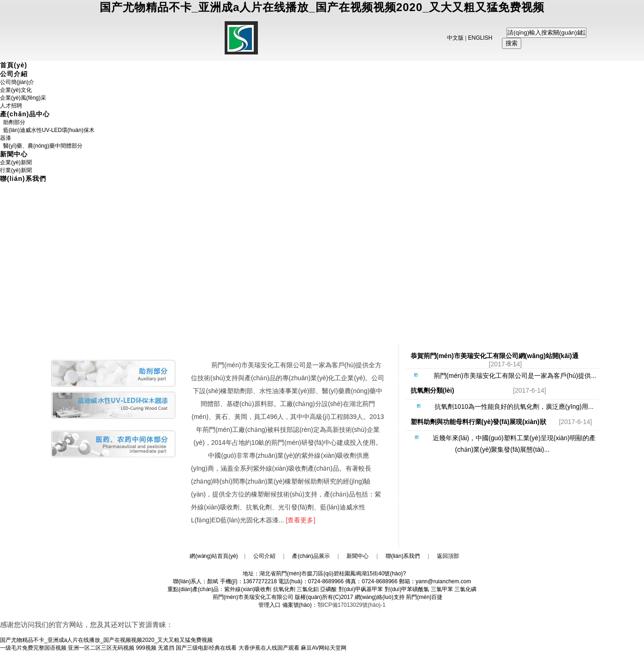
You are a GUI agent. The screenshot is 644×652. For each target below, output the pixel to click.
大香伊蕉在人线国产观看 (269, 648)
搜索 (512, 43)
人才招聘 (11, 106)
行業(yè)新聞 (16, 170)
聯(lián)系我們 (23, 179)
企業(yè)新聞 (16, 162)
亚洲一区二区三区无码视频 (101, 648)
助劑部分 (13, 122)
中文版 (455, 38)
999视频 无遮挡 (155, 648)
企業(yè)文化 (16, 90)
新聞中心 (14, 154)
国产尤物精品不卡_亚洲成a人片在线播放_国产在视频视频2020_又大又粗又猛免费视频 (322, 7)
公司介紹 (14, 74)
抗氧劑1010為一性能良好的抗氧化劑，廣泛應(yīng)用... (505, 407)
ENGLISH (480, 38)
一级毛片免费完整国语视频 (33, 648)
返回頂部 (448, 556)
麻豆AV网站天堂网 (324, 648)
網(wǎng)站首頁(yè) (214, 556)
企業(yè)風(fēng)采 (23, 98)
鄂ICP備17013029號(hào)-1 (352, 605)
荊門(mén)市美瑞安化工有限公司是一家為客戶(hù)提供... (505, 376)
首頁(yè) (14, 65)
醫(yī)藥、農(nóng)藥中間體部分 (41, 146)
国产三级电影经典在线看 (206, 648)
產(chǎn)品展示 (311, 556)
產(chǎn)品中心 (25, 114)
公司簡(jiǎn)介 (17, 82)
